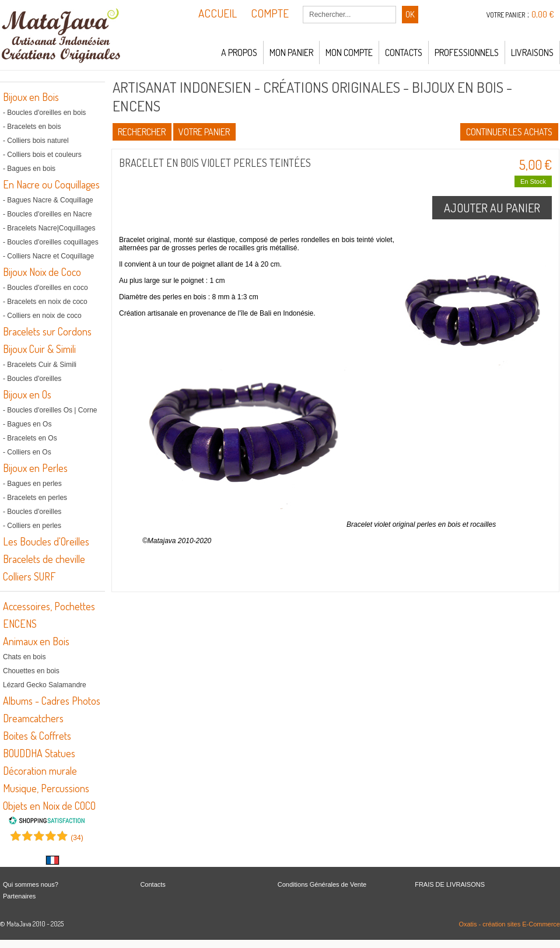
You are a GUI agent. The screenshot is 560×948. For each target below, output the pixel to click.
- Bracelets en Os (30, 438)
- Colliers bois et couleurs (42, 155)
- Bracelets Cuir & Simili (40, 365)
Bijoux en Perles (35, 468)
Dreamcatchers (33, 718)
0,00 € (543, 14)
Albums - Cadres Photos (52, 701)
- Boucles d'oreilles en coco (45, 288)
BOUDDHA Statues (39, 753)
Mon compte (349, 53)
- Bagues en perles (32, 484)
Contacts (404, 53)
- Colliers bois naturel (36, 141)
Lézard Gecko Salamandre (45, 685)
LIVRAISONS (532, 53)
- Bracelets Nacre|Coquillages (49, 228)
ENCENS (20, 624)
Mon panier (291, 53)
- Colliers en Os (27, 452)
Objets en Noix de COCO (49, 806)
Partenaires (19, 896)
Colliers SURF (29, 576)
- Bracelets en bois (32, 127)
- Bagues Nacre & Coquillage (48, 200)
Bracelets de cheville (44, 559)
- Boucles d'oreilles (32, 379)
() (77, 838)
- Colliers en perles (32, 526)
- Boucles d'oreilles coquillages (51, 242)
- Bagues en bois (29, 169)
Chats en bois (24, 657)
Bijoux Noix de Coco (42, 272)
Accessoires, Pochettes (49, 606)
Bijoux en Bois (31, 97)
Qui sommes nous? (31, 884)
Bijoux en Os (27, 394)
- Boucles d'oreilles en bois (44, 113)
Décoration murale (40, 771)
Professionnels (467, 53)
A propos (239, 53)
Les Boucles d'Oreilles (46, 541)
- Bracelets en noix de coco (45, 302)
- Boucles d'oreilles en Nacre (47, 214)
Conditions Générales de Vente (322, 884)
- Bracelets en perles (35, 498)
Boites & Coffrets (37, 736)
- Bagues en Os (27, 424)
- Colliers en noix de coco (42, 316)
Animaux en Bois (36, 641)
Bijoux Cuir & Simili (39, 349)
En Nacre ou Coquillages (51, 184)
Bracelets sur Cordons (47, 331)
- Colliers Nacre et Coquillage (48, 256)
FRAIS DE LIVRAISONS (450, 884)
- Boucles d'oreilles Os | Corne (50, 410)
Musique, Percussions (46, 788)
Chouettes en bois (31, 671)
